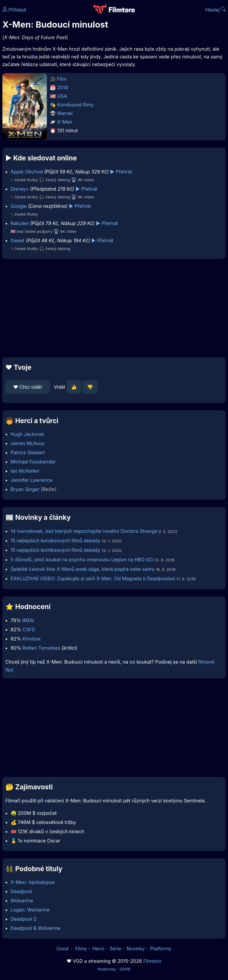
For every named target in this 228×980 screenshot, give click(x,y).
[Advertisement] (114, 308)
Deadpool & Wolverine (35, 928)
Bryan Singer (25, 489)
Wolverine (22, 901)
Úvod (63, 949)
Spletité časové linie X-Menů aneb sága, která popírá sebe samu (83, 569)
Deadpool (22, 891)
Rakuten (20, 223)
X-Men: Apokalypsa (33, 882)
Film (62, 79)
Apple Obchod (27, 172)
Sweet (18, 240)
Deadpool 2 (24, 919)
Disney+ (20, 189)
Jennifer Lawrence (32, 480)
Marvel (65, 113)
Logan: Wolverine (30, 910)
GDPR (125, 969)
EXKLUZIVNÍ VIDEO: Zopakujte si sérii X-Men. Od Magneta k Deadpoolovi (93, 579)
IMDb (28, 620)
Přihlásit (14, 10)
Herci (98, 949)
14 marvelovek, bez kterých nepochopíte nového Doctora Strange (85, 531)
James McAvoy (28, 443)
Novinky (136, 949)
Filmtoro (152, 961)
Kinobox (31, 639)
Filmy (81, 949)
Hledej (215, 10)
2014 (63, 87)
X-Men (65, 122)
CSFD (29, 630)
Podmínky (107, 969)
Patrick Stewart (28, 452)
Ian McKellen (25, 471)
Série (115, 949)
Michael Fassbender (33, 462)
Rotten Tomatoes (41, 648)
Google (19, 206)
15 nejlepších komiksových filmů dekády (56, 541)
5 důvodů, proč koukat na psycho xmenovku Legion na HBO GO (82, 560)
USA (62, 96)
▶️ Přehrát (121, 172)
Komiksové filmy (76, 105)
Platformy (161, 949)
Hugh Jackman (28, 434)
